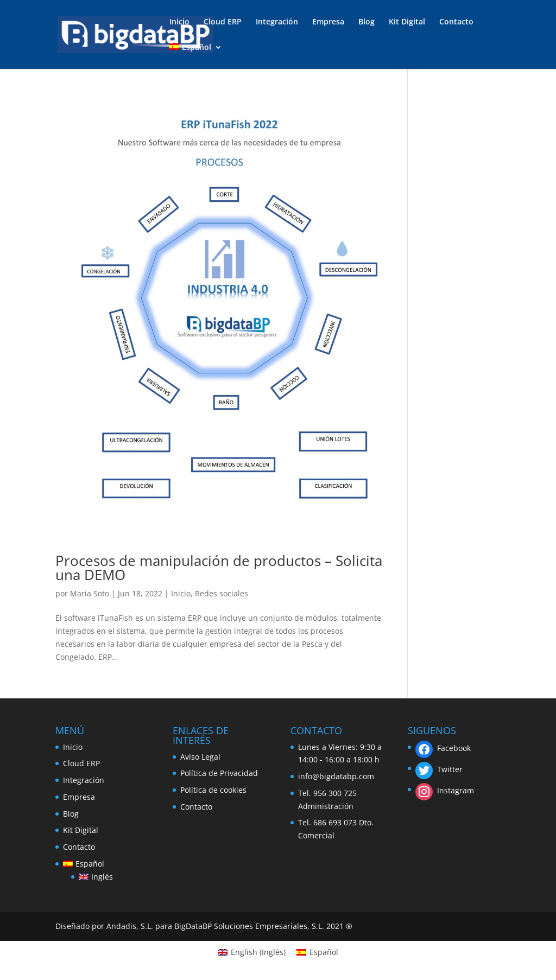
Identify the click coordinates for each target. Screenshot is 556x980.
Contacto (456, 22)
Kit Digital (407, 22)
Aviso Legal (200, 757)
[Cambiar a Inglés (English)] (252, 952)
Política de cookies (213, 790)
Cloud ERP (223, 22)
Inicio (179, 22)
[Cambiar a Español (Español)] (317, 952)
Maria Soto (90, 593)
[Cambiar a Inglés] (96, 877)
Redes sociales (222, 593)
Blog (367, 22)
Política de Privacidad (219, 773)
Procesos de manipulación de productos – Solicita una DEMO (219, 568)
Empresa (328, 22)
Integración (277, 22)
